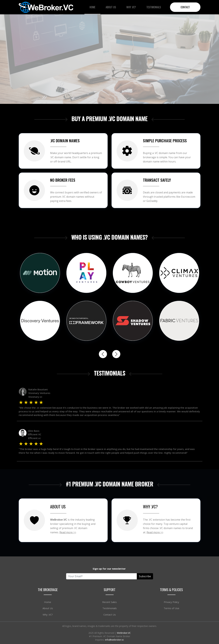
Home (92, 7)
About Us (111, 7)
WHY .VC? (150, 507)
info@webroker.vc (114, 640)
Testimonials (154, 7)
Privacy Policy (171, 602)
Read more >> (68, 532)
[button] (116, 354)
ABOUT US (58, 507)
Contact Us (110, 615)
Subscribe (145, 576)
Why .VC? (131, 7)
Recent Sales (109, 602)
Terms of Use (171, 608)
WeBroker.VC (124, 633)
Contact (185, 7)
